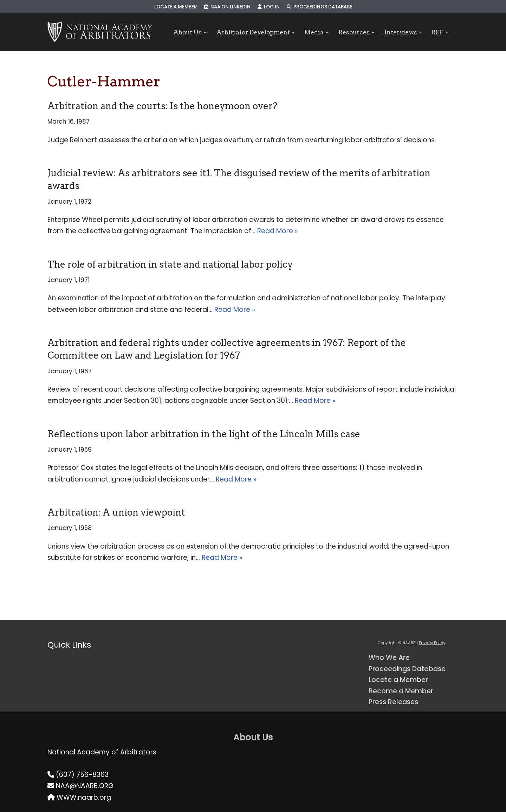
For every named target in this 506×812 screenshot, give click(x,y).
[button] (205, 32)
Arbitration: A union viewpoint (116, 512)
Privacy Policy (432, 643)
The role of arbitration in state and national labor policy (170, 264)
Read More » (278, 231)
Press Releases (393, 702)
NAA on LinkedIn (227, 7)
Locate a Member (176, 7)
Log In (269, 7)
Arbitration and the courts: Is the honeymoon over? (162, 106)
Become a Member (401, 691)
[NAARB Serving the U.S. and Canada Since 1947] (100, 32)
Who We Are (389, 658)
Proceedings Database (319, 7)
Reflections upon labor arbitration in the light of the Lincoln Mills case (204, 434)
